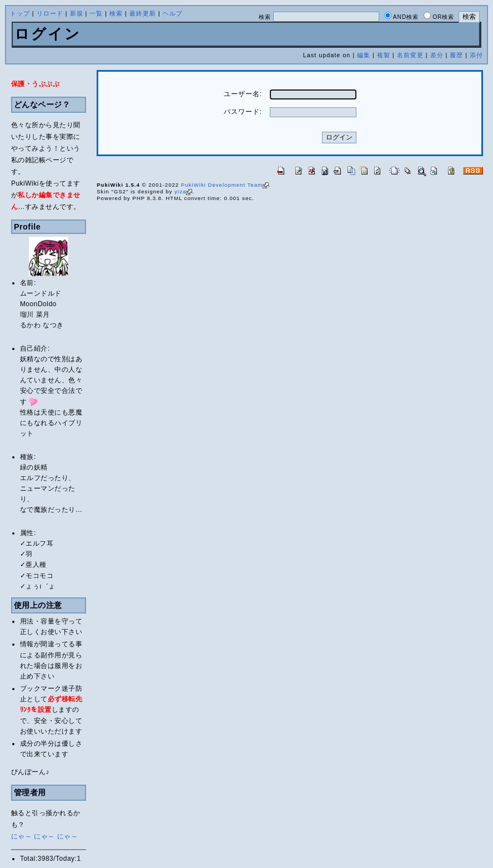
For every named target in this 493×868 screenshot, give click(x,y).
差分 (437, 55)
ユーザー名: (243, 94)
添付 (476, 55)
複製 (384, 55)
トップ (20, 13)
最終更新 (143, 13)
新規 (77, 13)
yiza (183, 191)
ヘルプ (173, 13)
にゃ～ (22, 836)
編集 (364, 55)
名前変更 (410, 55)
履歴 (456, 55)
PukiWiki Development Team (225, 185)
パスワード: (243, 112)
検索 (116, 13)
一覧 (96, 13)
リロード (50, 13)
